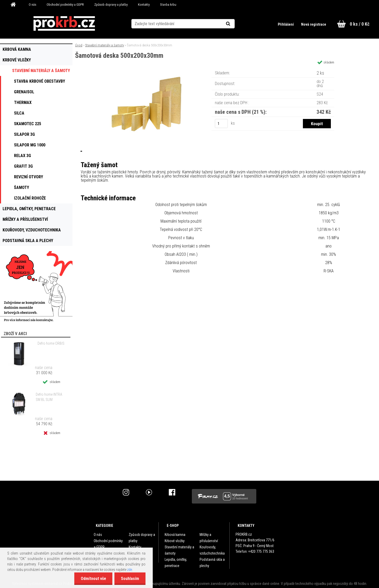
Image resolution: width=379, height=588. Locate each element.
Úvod (79, 45)
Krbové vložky (175, 541)
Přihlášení (286, 24)
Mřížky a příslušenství (209, 538)
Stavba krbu (168, 5)
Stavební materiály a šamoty (105, 45)
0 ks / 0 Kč (360, 24)
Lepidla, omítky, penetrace (176, 563)
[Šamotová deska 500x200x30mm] (149, 71)
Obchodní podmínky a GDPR (65, 5)
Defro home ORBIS (51, 343)
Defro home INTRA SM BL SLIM (49, 397)
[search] (234, 24)
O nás (32, 5)
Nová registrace (314, 24)
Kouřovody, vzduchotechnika (212, 550)
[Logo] (64, 24)
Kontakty (144, 5)
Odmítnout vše (93, 579)
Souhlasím (130, 579)
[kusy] (221, 123)
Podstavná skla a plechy (212, 563)
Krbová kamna (175, 535)
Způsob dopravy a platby (111, 5)
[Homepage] (15, 5)
